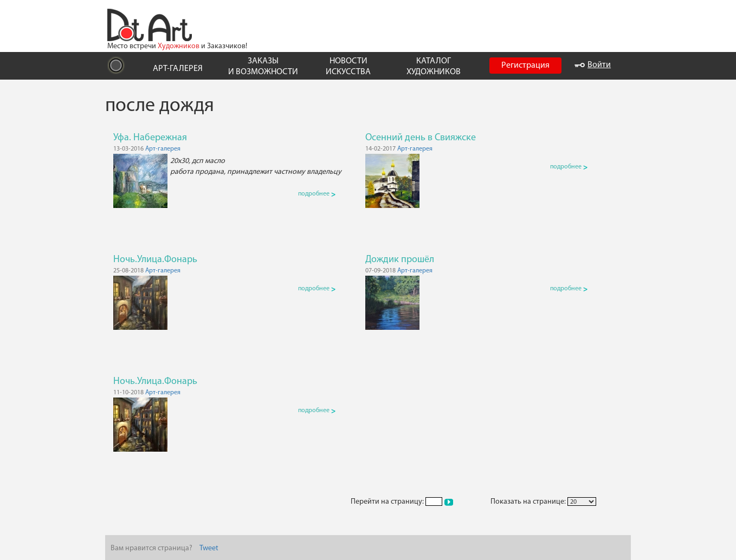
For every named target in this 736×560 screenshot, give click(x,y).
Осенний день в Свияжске (421, 138)
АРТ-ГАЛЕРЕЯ (178, 69)
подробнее (317, 194)
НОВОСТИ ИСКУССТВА (348, 66)
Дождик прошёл (400, 260)
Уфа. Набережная (150, 138)
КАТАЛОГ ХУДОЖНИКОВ (434, 66)
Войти (593, 65)
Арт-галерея (163, 149)
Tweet (209, 548)
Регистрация (525, 66)
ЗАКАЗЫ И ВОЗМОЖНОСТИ (263, 66)
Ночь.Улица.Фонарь (155, 260)
